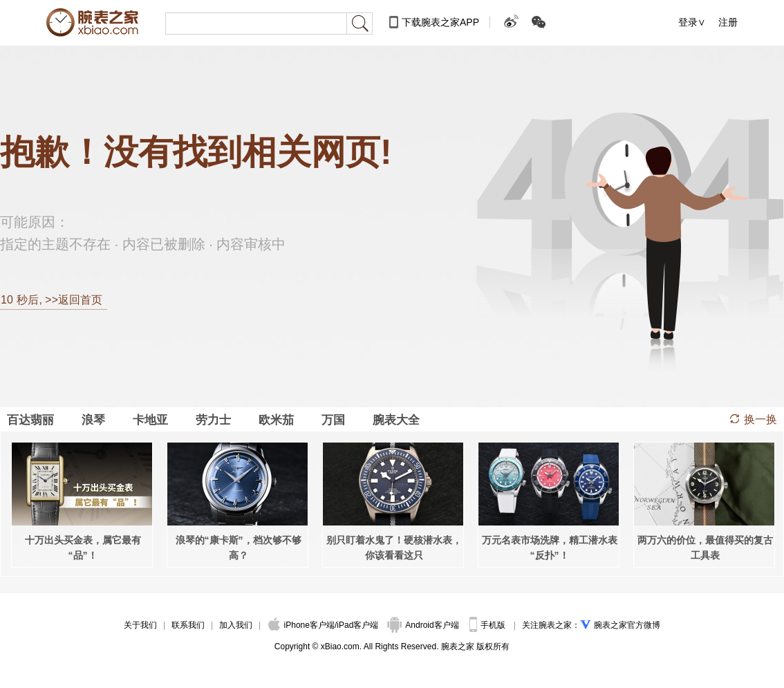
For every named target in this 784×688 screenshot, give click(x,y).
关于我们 (140, 625)
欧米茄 (276, 420)
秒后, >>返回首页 (51, 300)
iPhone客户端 (301, 625)
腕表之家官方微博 (627, 625)
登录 (688, 22)
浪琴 (93, 420)
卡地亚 (150, 420)
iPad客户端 (357, 625)
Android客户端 (424, 625)
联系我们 (188, 625)
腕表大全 (396, 420)
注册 (728, 22)
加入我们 (236, 625)
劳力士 (213, 420)
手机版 (488, 625)
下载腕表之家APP (440, 22)
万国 (333, 420)
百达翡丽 (30, 420)
